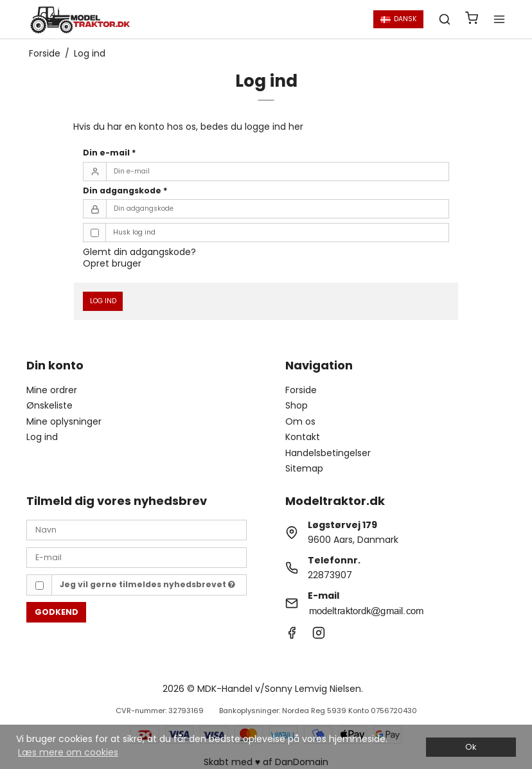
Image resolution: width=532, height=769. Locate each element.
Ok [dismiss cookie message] (471, 747)
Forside (301, 390)
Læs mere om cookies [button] (68, 752)
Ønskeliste (49, 405)
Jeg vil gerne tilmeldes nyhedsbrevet (147, 584)
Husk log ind (134, 232)
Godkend (57, 612)
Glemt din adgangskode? (139, 252)
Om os (300, 421)
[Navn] (137, 529)
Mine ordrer (52, 390)
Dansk (399, 19)
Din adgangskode (125, 190)
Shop (297, 405)
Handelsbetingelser (328, 453)
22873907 (330, 575)
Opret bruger (112, 263)
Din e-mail (110, 153)
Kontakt (303, 437)
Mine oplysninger (64, 421)
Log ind (103, 301)
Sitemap (304, 468)
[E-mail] (137, 557)
